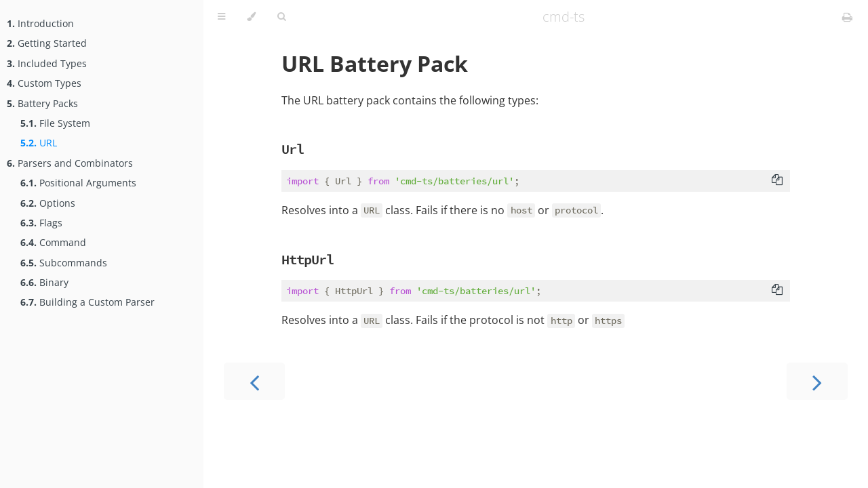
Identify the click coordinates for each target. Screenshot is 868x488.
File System (55, 123)
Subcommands (64, 263)
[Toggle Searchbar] (281, 17)
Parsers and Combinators (70, 163)
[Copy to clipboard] (777, 181)
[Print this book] (847, 17)
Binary (44, 282)
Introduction (40, 23)
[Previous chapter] (254, 381)
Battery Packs (42, 103)
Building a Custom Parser (87, 302)
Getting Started (47, 43)
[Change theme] (251, 17)
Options (48, 203)
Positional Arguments (78, 183)
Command (53, 242)
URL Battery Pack (375, 63)
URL (39, 143)
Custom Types (44, 83)
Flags (41, 223)
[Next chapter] (817, 381)
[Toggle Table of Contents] (221, 17)
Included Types (47, 63)
